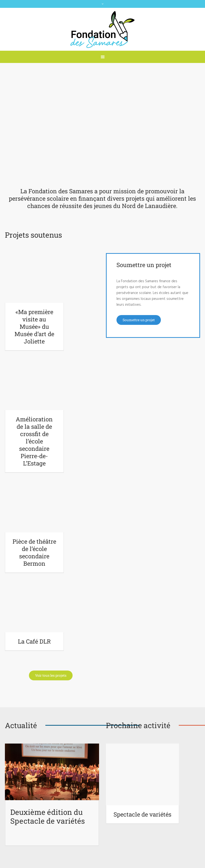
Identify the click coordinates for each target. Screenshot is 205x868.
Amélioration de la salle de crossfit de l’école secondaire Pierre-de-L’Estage (34, 441)
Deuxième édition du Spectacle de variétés (48, 816)
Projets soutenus (33, 235)
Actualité (21, 725)
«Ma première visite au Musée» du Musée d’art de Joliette (34, 327)
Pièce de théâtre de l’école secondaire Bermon (34, 552)
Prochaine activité (138, 725)
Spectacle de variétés (142, 814)
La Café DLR (34, 641)
